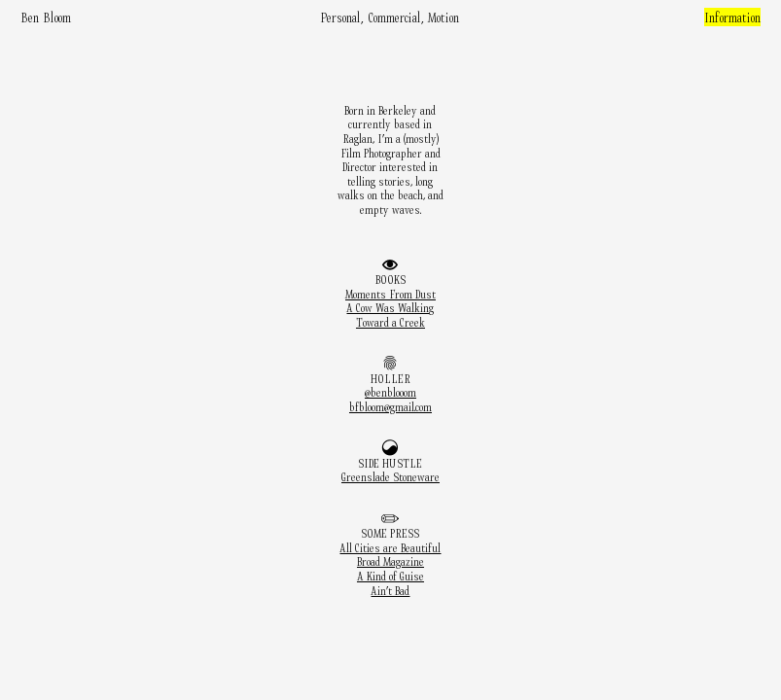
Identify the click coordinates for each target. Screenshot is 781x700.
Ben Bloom (46, 17)
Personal (341, 17)
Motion (444, 17)
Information (732, 17)
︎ (390, 364)
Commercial (394, 17)
